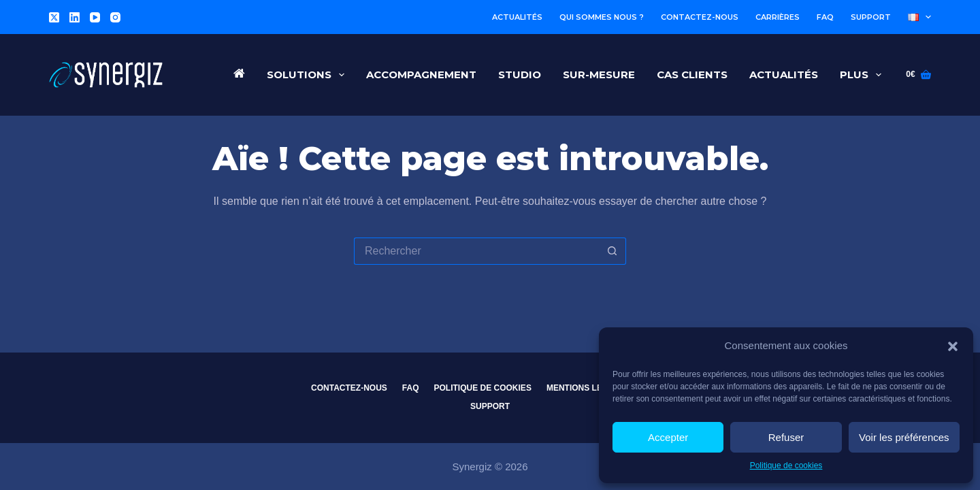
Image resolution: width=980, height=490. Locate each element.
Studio (520, 75)
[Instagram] (115, 17)
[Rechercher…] (476, 251)
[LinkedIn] (75, 17)
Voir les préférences (904, 437)
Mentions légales (588, 388)
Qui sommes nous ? (602, 17)
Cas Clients (692, 75)
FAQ (825, 17)
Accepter (668, 437)
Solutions (308, 75)
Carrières (778, 17)
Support (871, 17)
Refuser (786, 437)
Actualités (517, 17)
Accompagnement (421, 75)
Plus (863, 75)
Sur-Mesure (599, 75)
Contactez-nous (700, 17)
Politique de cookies (786, 465)
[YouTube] (95, 17)
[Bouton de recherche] (612, 251)
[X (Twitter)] (54, 17)
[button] (953, 346)
